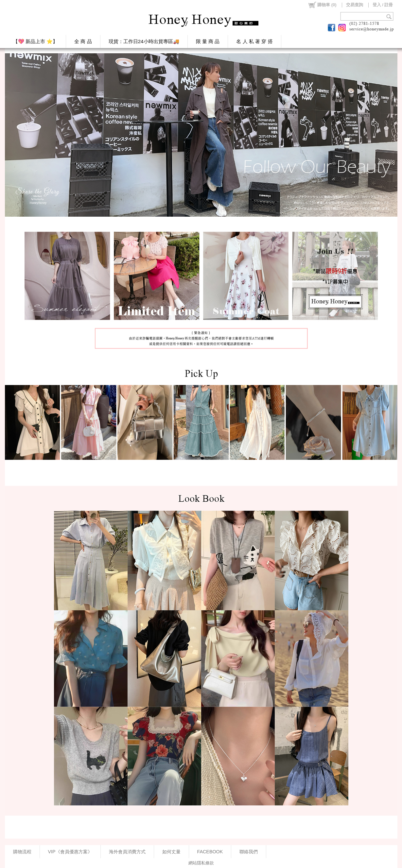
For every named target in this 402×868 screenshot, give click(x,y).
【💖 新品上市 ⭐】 (35, 41)
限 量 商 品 (208, 41)
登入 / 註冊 (383, 5)
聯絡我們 (249, 852)
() (322, 5)
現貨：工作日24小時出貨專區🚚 (144, 41)
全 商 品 (83, 41)
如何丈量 (171, 852)
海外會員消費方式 (127, 852)
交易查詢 (355, 5)
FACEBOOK (210, 852)
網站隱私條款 (201, 863)
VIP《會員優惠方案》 (70, 852)
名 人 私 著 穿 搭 (254, 41)
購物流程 (22, 852)
